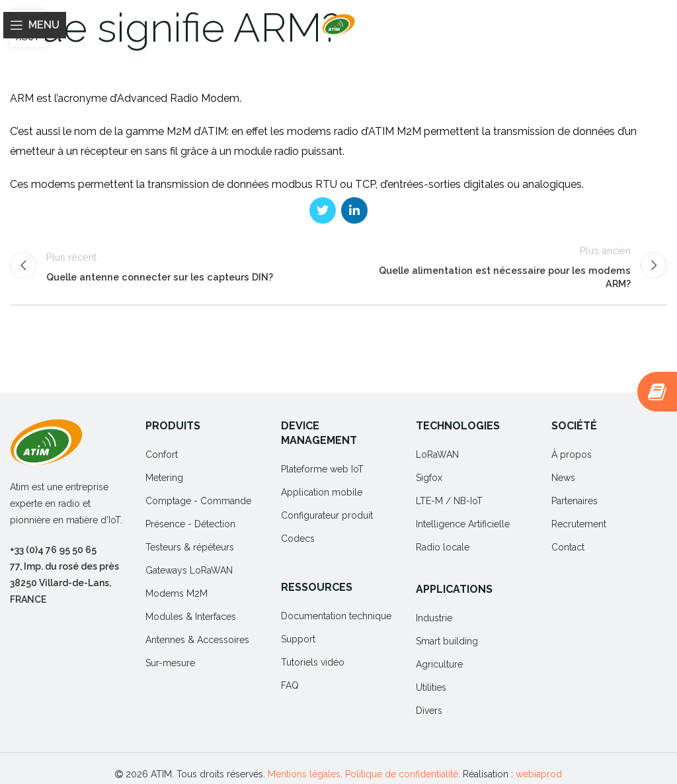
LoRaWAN (437, 455)
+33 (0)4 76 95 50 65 (53, 550)
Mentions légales (304, 774)
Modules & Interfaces (191, 617)
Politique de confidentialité (402, 774)
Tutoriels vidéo (313, 662)
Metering (164, 478)
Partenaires (575, 501)
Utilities (431, 687)
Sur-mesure (170, 663)
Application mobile (322, 492)
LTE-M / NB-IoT (449, 501)
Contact (568, 547)
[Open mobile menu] (35, 25)
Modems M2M (177, 593)
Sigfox (429, 478)
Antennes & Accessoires (197, 640)
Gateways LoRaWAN (189, 570)
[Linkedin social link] (354, 210)
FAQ (290, 685)
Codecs (298, 539)
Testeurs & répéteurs (190, 547)
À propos (572, 455)
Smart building (447, 641)
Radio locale (443, 547)
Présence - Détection (190, 524)
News (563, 478)
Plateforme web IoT (322, 469)
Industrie (434, 618)
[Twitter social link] (323, 210)
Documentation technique (336, 616)
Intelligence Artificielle (463, 524)
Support (298, 639)
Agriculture (439, 664)
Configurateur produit (327, 515)
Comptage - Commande (198, 501)
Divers (429, 711)
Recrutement (579, 524)
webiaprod (539, 774)
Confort (162, 455)
